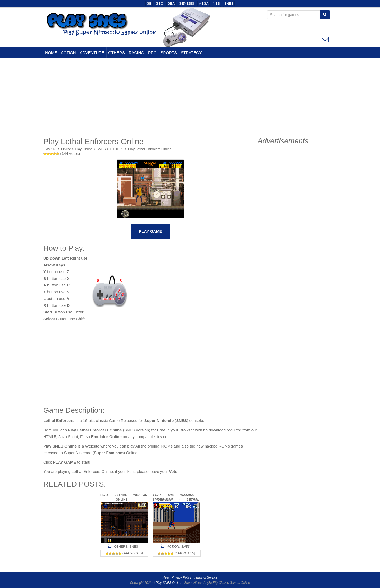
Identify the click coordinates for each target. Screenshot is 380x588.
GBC (159, 4)
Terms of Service (206, 577)
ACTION (68, 53)
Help (166, 577)
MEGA (203, 4)
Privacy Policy (181, 577)
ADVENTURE (92, 53)
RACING (136, 53)
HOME (51, 53)
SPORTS (169, 53)
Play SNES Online (57, 149)
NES (217, 4)
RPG (152, 53)
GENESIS (187, 4)
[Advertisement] (190, 98)
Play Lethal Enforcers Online (150, 149)
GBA (171, 4)
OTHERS (117, 53)
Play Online (84, 149)
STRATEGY (191, 53)
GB (149, 4)
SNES (229, 4)
